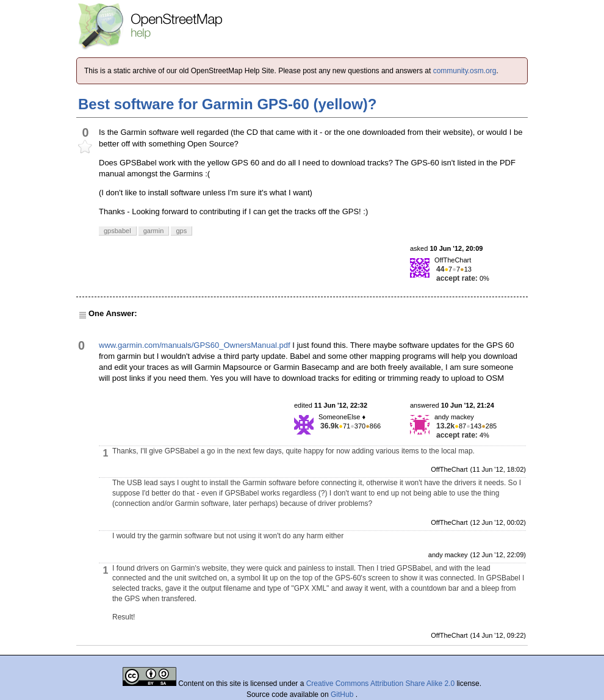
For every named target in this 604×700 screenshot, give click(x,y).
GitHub (343, 695)
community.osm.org (465, 71)
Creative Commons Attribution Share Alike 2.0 (380, 684)
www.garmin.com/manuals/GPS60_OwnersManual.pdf (195, 345)
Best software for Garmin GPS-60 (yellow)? (227, 104)
